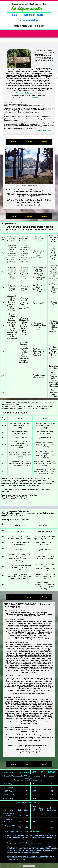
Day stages (29, 142)
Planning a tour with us (44, 131)
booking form (38, 832)
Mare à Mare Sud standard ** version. (29, 93)
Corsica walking (29, 20)
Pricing (45, 142)
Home (14, 15)
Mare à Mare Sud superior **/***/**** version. (29, 98)
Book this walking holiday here (29, 802)
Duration (13, 142)
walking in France (34, 15)
